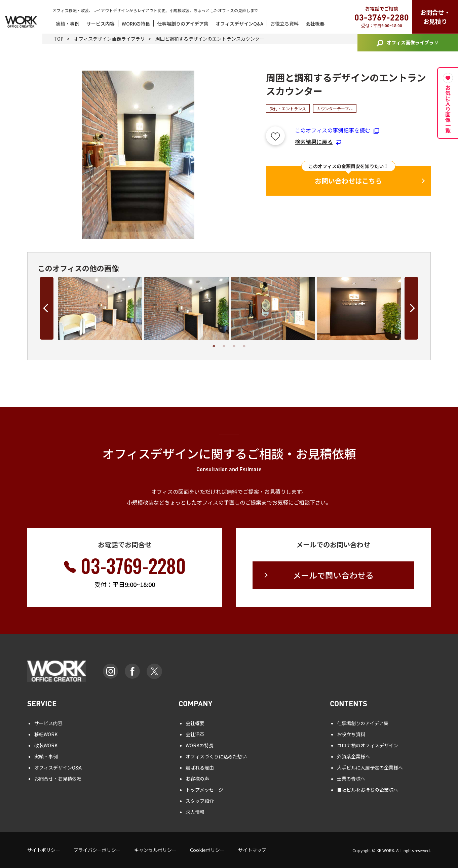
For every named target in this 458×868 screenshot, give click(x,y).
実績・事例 (68, 24)
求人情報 (195, 812)
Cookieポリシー (207, 850)
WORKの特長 (136, 24)
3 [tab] (234, 346)
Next (411, 308)
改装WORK (46, 745)
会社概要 (315, 24)
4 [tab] (244, 346)
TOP (59, 39)
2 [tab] (224, 346)
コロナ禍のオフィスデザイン (368, 745)
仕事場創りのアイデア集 (183, 24)
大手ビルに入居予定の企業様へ (370, 767)
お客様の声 (197, 779)
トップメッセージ (204, 790)
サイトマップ (252, 850)
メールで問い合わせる (333, 575)
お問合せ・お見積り (435, 17)
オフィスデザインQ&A (239, 24)
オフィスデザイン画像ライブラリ (109, 39)
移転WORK (46, 734)
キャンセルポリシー (155, 850)
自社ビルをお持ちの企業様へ (368, 790)
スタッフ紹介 (200, 801)
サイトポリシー (44, 850)
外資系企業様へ (353, 756)
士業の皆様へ (351, 779)
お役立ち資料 (284, 24)
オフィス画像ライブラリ (408, 43)
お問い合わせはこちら (348, 181)
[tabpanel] (100, 308)
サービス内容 (101, 24)
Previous (47, 308)
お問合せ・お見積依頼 (58, 779)
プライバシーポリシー (97, 850)
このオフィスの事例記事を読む (337, 130)
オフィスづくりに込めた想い (216, 756)
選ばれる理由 (200, 767)
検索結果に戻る (318, 142)
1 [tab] (214, 346)
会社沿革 (195, 734)
